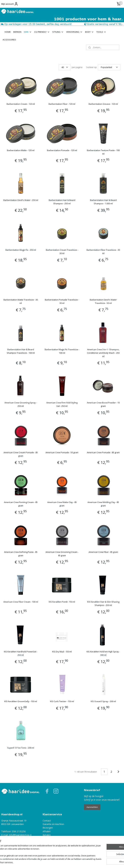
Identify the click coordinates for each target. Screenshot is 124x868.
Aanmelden (92, 807)
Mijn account (10, 4)
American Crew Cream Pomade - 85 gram (21, 454)
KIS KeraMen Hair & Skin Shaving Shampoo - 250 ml (103, 603)
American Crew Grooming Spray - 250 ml (21, 404)
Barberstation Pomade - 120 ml (62, 150)
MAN (28, 32)
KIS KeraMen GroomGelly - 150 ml (21, 701)
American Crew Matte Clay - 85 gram (62, 504)
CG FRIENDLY (42, 32)
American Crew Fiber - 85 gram (103, 552)
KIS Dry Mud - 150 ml (62, 652)
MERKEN (17, 32)
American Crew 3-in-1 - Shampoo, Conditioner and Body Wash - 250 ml (103, 353)
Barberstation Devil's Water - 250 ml (21, 200)
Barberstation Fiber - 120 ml (62, 104)
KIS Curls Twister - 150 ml (62, 701)
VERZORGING (74, 32)
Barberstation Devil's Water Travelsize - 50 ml (103, 301)
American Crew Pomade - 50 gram (62, 452)
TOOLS (101, 32)
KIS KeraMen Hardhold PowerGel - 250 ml (21, 653)
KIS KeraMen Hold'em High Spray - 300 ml (103, 653)
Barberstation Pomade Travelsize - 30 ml (62, 301)
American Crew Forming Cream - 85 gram (21, 504)
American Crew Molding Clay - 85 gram (103, 504)
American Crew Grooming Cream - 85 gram (62, 554)
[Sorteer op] (109, 67)
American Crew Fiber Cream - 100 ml (21, 602)
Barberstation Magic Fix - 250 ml (21, 250)
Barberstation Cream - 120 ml (21, 104)
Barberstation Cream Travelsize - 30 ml (62, 252)
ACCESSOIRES (9, 40)
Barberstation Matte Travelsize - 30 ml (21, 301)
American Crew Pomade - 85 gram (103, 452)
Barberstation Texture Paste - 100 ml (103, 152)
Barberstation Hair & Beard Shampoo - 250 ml (62, 202)
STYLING (58, 32)
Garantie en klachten (53, 824)
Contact (47, 821)
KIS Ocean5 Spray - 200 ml (103, 701)
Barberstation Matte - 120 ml (21, 150)
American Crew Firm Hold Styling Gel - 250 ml (62, 404)
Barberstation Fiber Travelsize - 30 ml (103, 252)
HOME (8, 32)
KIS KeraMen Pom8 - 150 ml (62, 602)
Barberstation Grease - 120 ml (103, 104)
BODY (89, 32)
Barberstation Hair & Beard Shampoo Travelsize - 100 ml (21, 351)
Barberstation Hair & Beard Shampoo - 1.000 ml (103, 202)
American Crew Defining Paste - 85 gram (21, 554)
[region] (41, 853)
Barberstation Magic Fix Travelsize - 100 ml (62, 351)
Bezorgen (48, 828)
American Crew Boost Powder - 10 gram (103, 404)
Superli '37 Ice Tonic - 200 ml (21, 748)
